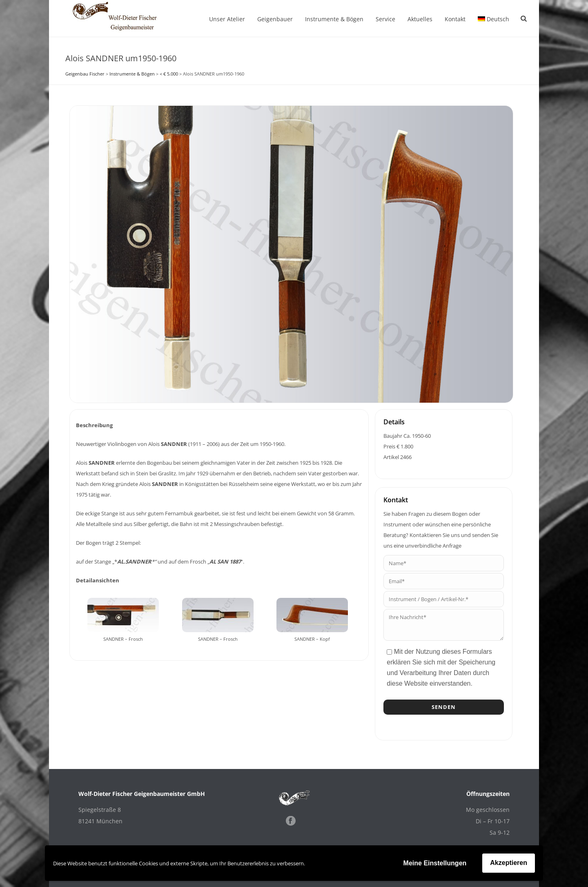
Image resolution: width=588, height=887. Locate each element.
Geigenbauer (275, 19)
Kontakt (455, 19)
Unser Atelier (227, 19)
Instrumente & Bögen (334, 19)
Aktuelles (420, 19)
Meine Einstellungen (435, 863)
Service (385, 19)
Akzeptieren (509, 863)
